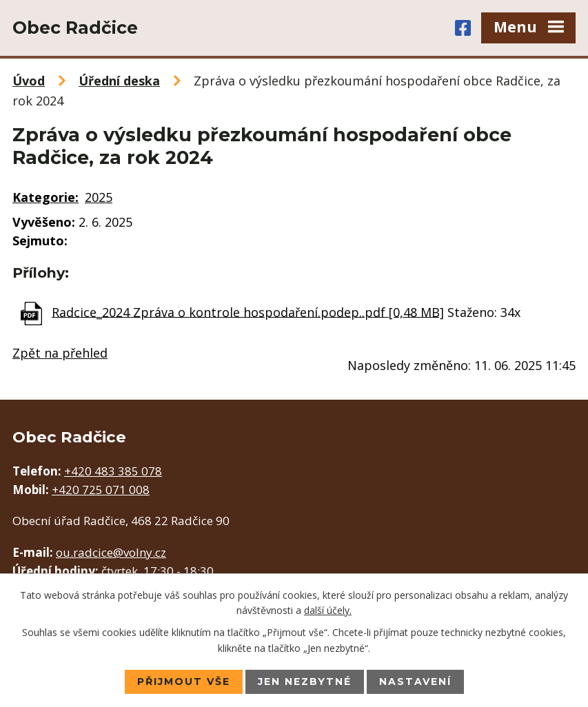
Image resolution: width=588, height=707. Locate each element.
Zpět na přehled (60, 353)
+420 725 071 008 (101, 490)
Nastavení (415, 682)
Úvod (29, 81)
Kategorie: (45, 197)
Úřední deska (119, 81)
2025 (99, 197)
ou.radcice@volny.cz (111, 552)
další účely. (328, 610)
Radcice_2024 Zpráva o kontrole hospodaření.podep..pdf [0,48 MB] (248, 311)
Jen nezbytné (305, 682)
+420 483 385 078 (113, 471)
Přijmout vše (184, 682)
